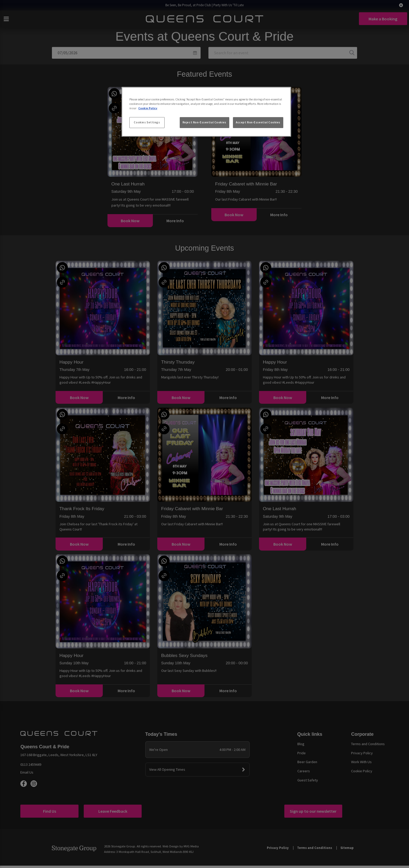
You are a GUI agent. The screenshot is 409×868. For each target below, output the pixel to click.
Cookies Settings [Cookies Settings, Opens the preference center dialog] (147, 122)
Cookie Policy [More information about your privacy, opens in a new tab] (148, 108)
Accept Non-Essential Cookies (258, 122)
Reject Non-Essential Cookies (204, 122)
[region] (206, 112)
